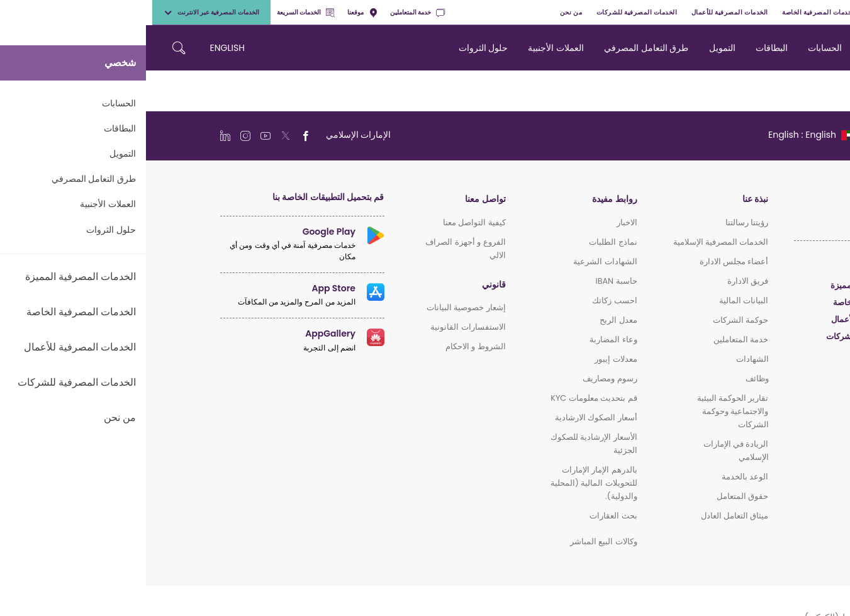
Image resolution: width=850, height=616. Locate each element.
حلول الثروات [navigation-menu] (338, 48)
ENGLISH (81, 48)
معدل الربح (472, 320)
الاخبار (481, 222)
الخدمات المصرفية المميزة (763, 12)
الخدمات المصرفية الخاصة (673, 12)
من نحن (425, 12)
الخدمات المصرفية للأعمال (584, 12)
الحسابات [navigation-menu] (679, 48)
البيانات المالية (598, 300)
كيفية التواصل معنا (328, 222)
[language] (666, 135)
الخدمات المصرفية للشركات (491, 12)
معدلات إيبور (470, 359)
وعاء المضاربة (467, 339)
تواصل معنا (339, 199)
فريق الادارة (602, 281)
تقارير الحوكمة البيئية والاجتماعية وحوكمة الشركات (587, 411)
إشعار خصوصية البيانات (320, 307)
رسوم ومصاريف (464, 378)
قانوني (348, 285)
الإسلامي (761, 353)
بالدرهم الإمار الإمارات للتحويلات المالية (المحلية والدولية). (448, 483)
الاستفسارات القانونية (322, 327)
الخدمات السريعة (160, 12)
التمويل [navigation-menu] (576, 48)
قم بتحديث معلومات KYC (448, 398)
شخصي (826, 12)
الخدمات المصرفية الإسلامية (575, 242)
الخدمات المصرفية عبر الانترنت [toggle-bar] (65, 12)
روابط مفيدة (468, 199)
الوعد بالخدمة (599, 477)
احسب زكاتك (468, 300)
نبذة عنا (609, 199)
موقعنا (216, 12)
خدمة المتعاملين (271, 12)
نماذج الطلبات (467, 242)
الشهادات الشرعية (459, 261)
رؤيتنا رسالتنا (601, 222)
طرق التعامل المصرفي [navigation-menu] (500, 48)
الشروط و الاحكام (330, 346)
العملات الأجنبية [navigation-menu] (410, 48)
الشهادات (607, 359)
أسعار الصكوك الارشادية (450, 417)
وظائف (611, 378)
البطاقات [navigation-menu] (626, 48)
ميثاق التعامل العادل (589, 516)
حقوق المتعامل (596, 496)
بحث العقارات (467, 516)
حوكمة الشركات (595, 320)
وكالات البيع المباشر (458, 541)
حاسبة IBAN (470, 281)
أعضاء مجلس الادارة (588, 261)
